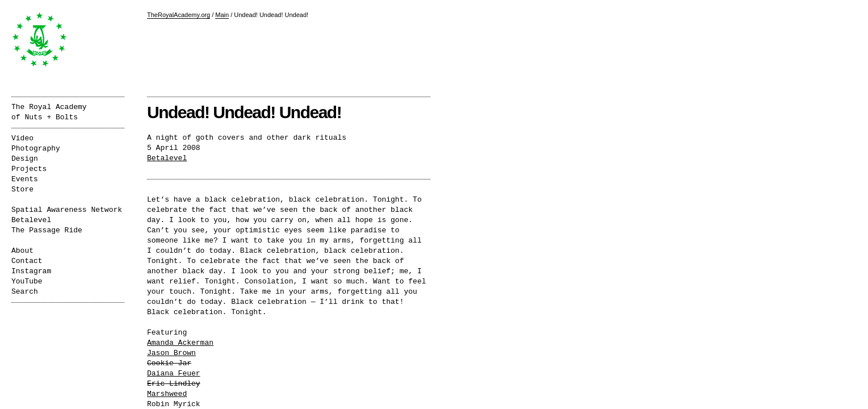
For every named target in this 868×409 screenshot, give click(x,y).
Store (22, 189)
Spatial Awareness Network (67, 210)
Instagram (31, 271)
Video (22, 138)
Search (25, 292)
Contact (27, 261)
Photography (36, 149)
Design (25, 159)
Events (25, 179)
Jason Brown (171, 353)
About (22, 251)
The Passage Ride (47, 230)
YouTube (27, 281)
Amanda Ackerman (180, 343)
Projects (29, 169)
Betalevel (167, 158)
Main (222, 15)
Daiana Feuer (174, 373)
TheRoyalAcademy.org (179, 15)
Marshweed (167, 394)
